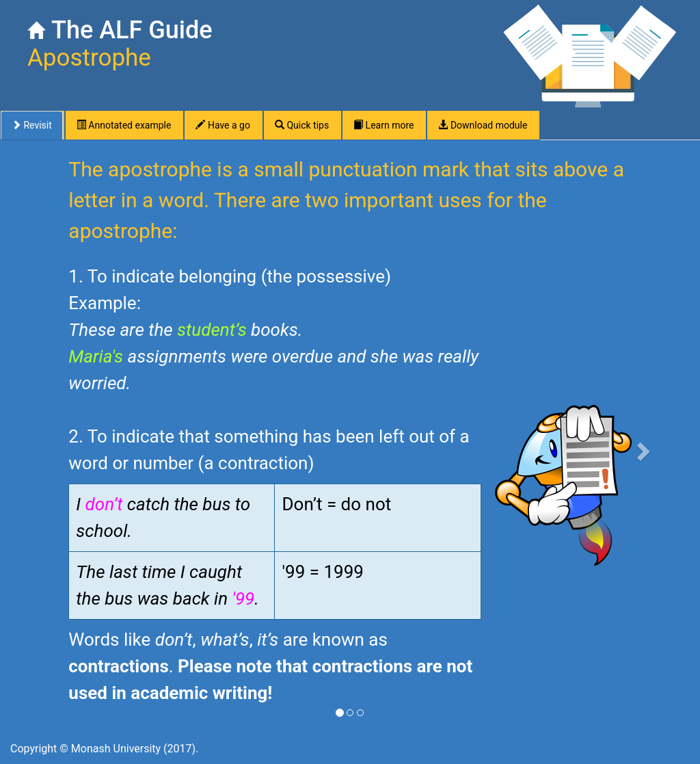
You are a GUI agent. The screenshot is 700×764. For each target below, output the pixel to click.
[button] (646, 447)
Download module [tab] (483, 125)
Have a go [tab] (223, 125)
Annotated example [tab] (124, 125)
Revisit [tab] (32, 125)
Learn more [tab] (383, 125)
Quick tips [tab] (302, 125)
